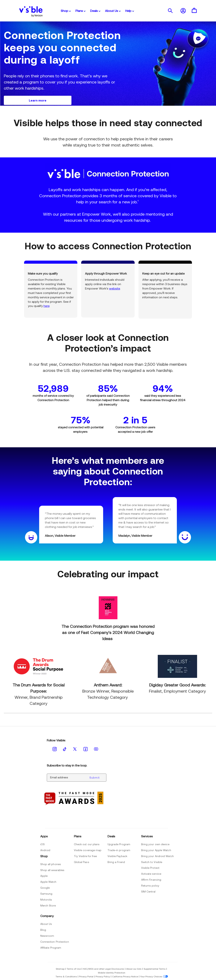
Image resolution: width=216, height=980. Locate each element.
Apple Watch (48, 882)
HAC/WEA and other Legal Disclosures (104, 969)
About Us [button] (113, 11)
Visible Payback (117, 856)
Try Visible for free (85, 856)
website (114, 288)
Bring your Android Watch (157, 856)
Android (45, 850)
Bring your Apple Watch (156, 850)
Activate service (151, 874)
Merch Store (48, 905)
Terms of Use (74, 969)
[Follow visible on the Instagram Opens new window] (55, 749)
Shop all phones (51, 864)
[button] (170, 11)
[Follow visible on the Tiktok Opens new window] (65, 749)
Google (45, 888)
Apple (44, 876)
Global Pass (82, 862)
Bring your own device (155, 844)
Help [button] (130, 11)
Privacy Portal (86, 976)
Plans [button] (80, 11)
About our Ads (134, 969)
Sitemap (60, 969)
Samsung (46, 894)
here (47, 306)
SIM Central (148, 891)
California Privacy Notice (125, 976)
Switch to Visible (152, 862)
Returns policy (150, 886)
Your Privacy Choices (151, 976)
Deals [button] (95, 11)
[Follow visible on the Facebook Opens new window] (86, 749)
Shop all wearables (52, 870)
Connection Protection (55, 942)
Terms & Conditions (66, 976)
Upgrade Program (119, 844)
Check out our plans (87, 844)
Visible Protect (150, 868)
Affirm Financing (151, 880)
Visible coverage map (88, 850)
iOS (42, 844)
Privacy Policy (103, 976)
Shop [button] (66, 11)
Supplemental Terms (155, 969)
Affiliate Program (51, 948)
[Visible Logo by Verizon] (31, 11)
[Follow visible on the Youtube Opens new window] (96, 749)
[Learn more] (38, 100)
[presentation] (170, 11)
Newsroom (47, 936)
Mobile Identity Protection (112, 973)
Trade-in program (119, 850)
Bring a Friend (116, 862)
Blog (43, 930)
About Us (46, 924)
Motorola (46, 899)
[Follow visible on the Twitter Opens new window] (75, 749)
